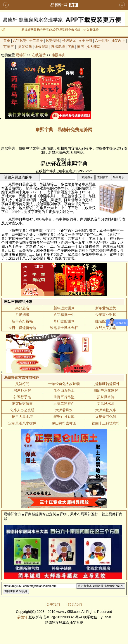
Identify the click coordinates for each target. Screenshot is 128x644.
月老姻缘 (22, 315)
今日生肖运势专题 (22, 328)
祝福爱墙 (58, 47)
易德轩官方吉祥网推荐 (22, 377)
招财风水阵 (106, 397)
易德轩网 (59, 5)
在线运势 (39, 55)
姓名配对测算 (106, 321)
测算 (73, 5)
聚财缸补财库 (64, 417)
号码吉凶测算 (64, 321)
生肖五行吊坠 (64, 397)
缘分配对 (42, 47)
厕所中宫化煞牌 (106, 390)
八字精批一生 (64, 315)
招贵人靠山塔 (22, 417)
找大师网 (93, 47)
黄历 (80, 47)
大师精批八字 (106, 410)
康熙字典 (59, 55)
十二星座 (36, 41)
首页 (7, 41)
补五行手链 (22, 397)
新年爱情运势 (106, 308)
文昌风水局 (106, 404)
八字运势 (20, 41)
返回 (6, 5)
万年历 (9, 47)
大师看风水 (64, 410)
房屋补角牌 (22, 390)
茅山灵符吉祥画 (64, 423)
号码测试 (69, 41)
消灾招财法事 (22, 404)
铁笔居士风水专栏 (64, 328)
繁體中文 (64, 160)
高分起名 (22, 308)
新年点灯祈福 (22, 321)
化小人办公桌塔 (22, 410)
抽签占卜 (118, 41)
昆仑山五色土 (64, 390)
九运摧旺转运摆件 (106, 384)
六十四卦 (102, 41)
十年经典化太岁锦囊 (64, 384)
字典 (71, 47)
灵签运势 (25, 47)
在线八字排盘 (106, 328)
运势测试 (53, 41)
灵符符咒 (22, 384)
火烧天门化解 (106, 417)
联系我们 (75, 605)
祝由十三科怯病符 (106, 423)
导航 (122, 5)
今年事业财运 (106, 315)
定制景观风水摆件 (22, 423)
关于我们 (53, 605)
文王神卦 (85, 41)
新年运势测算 (64, 308)
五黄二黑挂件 (64, 404)
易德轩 (21, 55)
